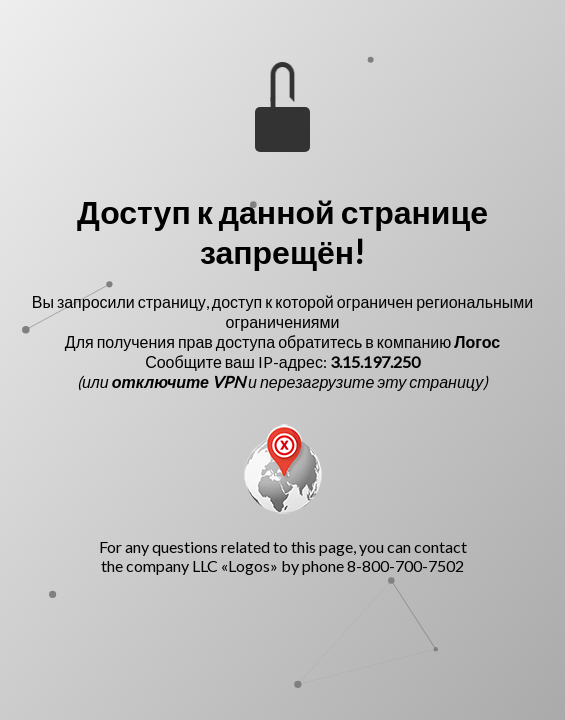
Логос (477, 341)
